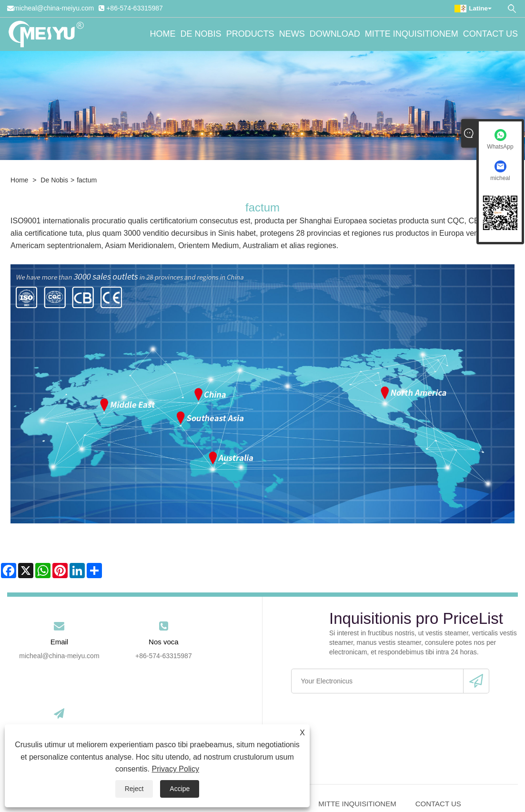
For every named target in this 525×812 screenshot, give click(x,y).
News (292, 34)
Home (163, 34)
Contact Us (490, 34)
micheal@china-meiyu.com (54, 8)
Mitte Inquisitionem (412, 34)
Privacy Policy (175, 769)
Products (250, 34)
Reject (134, 789)
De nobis (201, 34)
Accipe (180, 789)
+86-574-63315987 (135, 8)
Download (335, 34)
